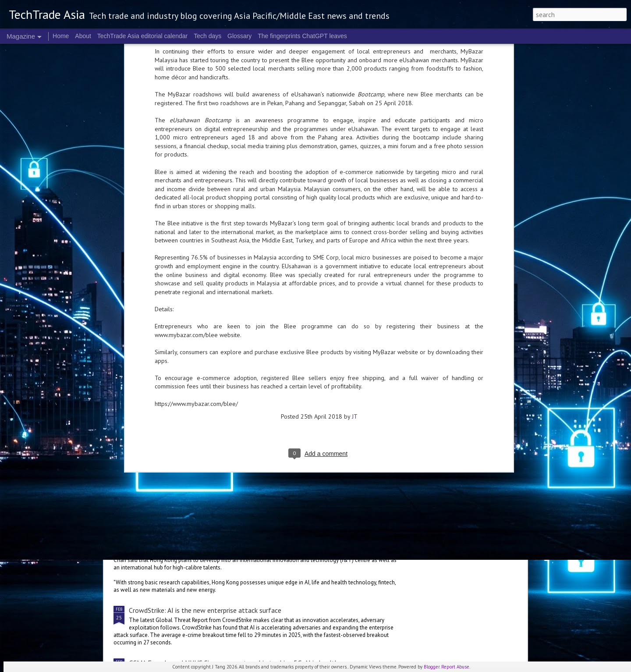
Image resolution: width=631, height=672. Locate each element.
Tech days (207, 36)
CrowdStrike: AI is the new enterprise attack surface (205, 610)
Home (61, 36)
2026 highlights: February (264, 375)
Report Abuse (455, 667)
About (83, 36)
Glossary (239, 36)
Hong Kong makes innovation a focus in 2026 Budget (207, 528)
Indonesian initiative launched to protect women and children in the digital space (247, 475)
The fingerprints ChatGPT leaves (302, 36)
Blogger (432, 667)
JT (355, 242)
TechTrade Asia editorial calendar (143, 36)
